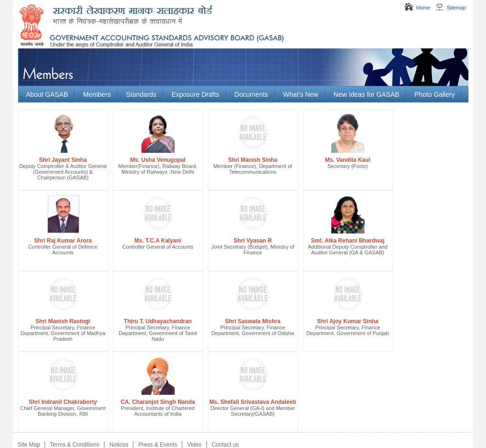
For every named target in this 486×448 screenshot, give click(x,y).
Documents (251, 94)
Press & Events (158, 445)
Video (194, 445)
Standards (141, 94)
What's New (301, 94)
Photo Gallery (435, 94)
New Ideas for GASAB (367, 94)
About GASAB (47, 94)
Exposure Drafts (195, 94)
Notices (119, 445)
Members (97, 94)
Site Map (29, 445)
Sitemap (456, 8)
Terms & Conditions (75, 445)
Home (423, 8)
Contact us (225, 445)
